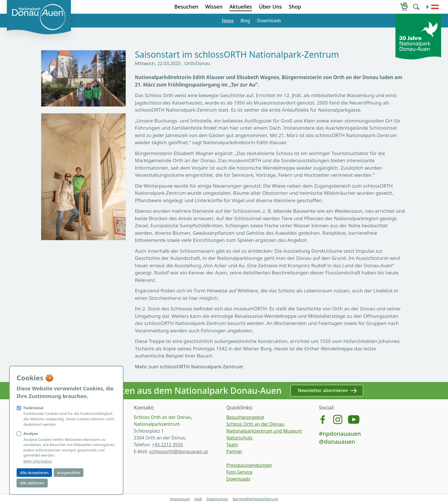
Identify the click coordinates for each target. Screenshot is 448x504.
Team (232, 445)
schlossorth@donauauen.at (179, 451)
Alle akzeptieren (34, 473)
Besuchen (186, 7)
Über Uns (270, 7)
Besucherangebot (245, 417)
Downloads (269, 21)
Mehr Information (38, 461)
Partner (234, 451)
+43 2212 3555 (167, 445)
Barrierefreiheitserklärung (255, 499)
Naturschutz (239, 438)
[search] (417, 7)
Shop (295, 7)
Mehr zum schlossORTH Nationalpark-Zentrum (189, 367)
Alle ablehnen (32, 483)
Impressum (180, 499)
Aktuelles (241, 7)
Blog (245, 21)
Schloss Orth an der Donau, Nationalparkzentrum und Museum (264, 427)
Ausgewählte (69, 473)
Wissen (214, 7)
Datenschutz (217, 499)
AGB (198, 499)
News (228, 21)
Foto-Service (239, 472)
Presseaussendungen (249, 465)
